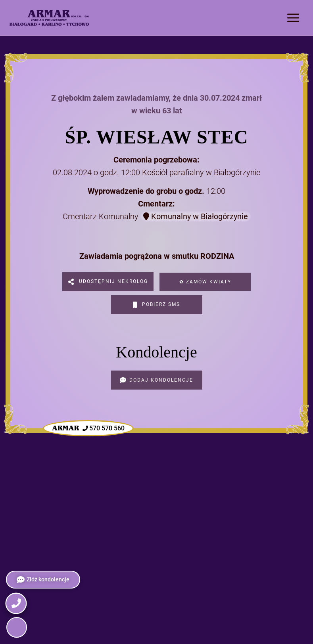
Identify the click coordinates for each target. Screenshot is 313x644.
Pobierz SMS (156, 305)
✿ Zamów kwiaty (205, 282)
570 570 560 (88, 428)
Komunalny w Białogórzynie (196, 216)
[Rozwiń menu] (293, 18)
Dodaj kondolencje (156, 380)
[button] (17, 627)
